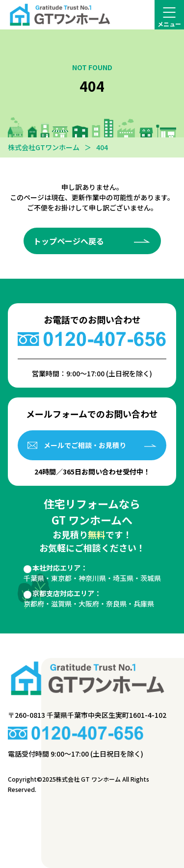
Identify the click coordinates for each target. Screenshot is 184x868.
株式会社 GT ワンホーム (88, 779)
